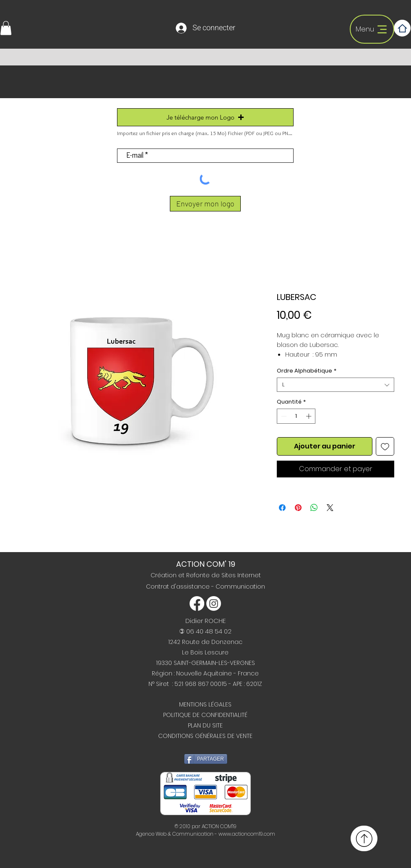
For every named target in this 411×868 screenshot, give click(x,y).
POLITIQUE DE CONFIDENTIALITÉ (205, 715)
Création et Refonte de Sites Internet (206, 575)
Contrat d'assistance (179, 586)
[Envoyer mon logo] (205, 204)
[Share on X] (330, 508)
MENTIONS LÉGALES (205, 704)
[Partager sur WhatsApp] (314, 508)
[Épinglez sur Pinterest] (298, 508)
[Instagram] (214, 603)
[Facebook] (197, 603)
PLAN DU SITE (205, 725)
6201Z (254, 684)
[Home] (402, 28)
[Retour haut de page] (364, 838)
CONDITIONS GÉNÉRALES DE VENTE (205, 736)
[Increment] (310, 416)
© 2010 (182, 826)
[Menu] (372, 29)
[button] (6, 28)
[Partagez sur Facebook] (282, 508)
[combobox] (336, 385)
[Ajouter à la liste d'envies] (385, 446)
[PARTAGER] (206, 759)
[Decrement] (283, 416)
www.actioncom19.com (247, 834)
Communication (240, 586)
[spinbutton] (296, 416)
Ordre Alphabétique (307, 371)
